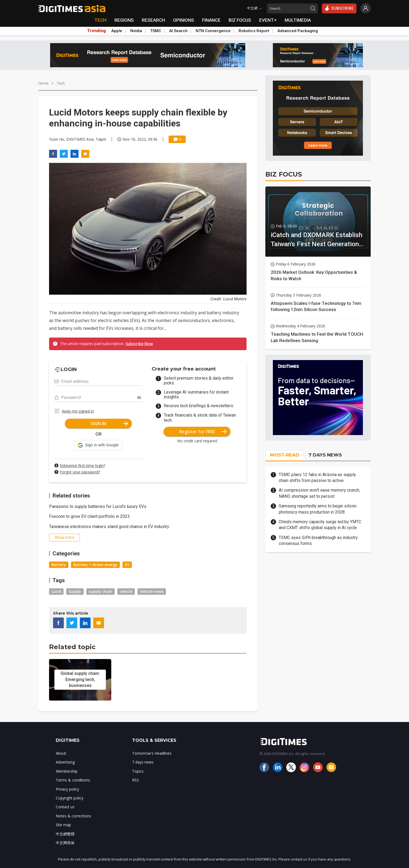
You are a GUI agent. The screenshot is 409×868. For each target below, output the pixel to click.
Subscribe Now (139, 344)
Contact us (65, 807)
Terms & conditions (73, 780)
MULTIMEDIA (298, 20)
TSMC (156, 31)
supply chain (101, 591)
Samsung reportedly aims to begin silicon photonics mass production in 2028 (318, 509)
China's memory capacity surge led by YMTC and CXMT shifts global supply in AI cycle (320, 525)
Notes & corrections (73, 816)
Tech (61, 83)
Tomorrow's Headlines (152, 753)
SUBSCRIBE (339, 8)
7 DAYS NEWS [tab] (325, 455)
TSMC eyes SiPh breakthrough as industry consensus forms (318, 540)
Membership (67, 771)
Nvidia (136, 31)
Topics (138, 771)
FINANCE (211, 20)
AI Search (178, 31)
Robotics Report (254, 31)
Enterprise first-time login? (82, 465)
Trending (96, 31)
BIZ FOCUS (240, 20)
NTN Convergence (213, 31)
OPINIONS (184, 20)
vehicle (126, 591)
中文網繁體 (65, 834)
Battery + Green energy (95, 565)
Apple (117, 31)
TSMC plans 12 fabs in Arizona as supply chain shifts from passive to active (317, 478)
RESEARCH (153, 20)
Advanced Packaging (298, 31)
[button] (98, 445)
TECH (100, 20)
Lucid (56, 591)
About (61, 753)
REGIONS (124, 20)
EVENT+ (268, 20)
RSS (135, 780)
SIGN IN (109, 424)
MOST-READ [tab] (285, 455)
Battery (59, 565)
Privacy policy (67, 789)
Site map (63, 825)
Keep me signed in (78, 411)
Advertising (65, 762)
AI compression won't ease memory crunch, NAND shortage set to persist (319, 493)
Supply (75, 591)
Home (43, 83)
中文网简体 (65, 843)
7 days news (143, 762)
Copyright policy (70, 798)
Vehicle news (152, 591)
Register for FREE (203, 432)
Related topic (72, 647)
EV (127, 565)
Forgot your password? (80, 472)
